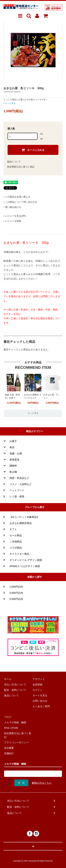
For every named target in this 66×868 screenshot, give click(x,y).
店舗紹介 (9, 753)
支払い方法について (15, 684)
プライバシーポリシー (16, 742)
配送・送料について (15, 690)
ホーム (8, 679)
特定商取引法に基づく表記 (21, 167)
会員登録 (37, 684)
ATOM (15, 728)
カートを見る (40, 695)
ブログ (8, 717)
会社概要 (9, 748)
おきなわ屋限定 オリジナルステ (33, 396)
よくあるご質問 (41, 706)
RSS (7, 728)
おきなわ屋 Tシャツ (51, 396)
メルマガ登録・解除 (15, 722)
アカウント (39, 679)
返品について (14, 162)
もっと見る (10, 103)
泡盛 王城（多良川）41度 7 (12, 396)
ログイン (37, 690)
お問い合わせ (40, 701)
